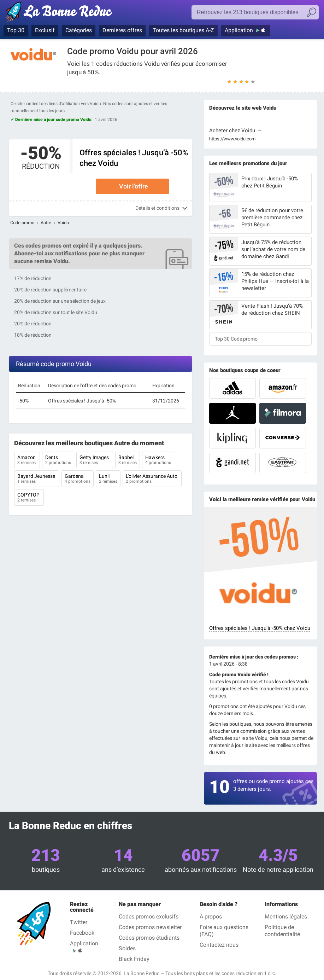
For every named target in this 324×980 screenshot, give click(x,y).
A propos (211, 917)
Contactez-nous (219, 945)
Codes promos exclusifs (149, 917)
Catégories (79, 30)
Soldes (127, 948)
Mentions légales (286, 917)
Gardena (78, 479)
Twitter (79, 922)
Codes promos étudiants (149, 938)
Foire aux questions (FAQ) (224, 931)
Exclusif (45, 30)
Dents (58, 460)
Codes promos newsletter (150, 927)
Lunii (108, 479)
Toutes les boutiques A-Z (183, 30)
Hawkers (158, 460)
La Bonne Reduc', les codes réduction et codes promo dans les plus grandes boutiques (61, 13)
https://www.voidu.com (232, 139)
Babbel (128, 460)
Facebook (82, 933)
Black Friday (134, 959)
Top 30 (16, 30)
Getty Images (95, 460)
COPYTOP (29, 498)
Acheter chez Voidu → (235, 131)
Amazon (27, 460)
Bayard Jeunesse (37, 479)
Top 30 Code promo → (239, 339)
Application (239, 30)
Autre (46, 223)
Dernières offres (122, 30)
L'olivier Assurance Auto (152, 479)
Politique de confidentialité (282, 931)
